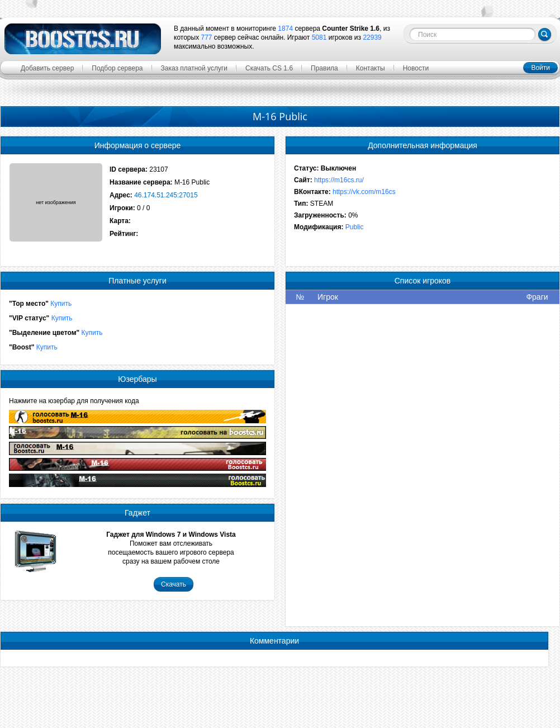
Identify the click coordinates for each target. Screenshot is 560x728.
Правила (324, 68)
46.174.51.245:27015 (166, 195)
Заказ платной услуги (194, 68)
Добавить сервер (47, 68)
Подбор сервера (117, 68)
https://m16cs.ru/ (339, 180)
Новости (416, 68)
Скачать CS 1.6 (269, 68)
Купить (61, 304)
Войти (540, 68)
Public (355, 227)
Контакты (371, 68)
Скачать (174, 584)
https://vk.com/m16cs (364, 192)
